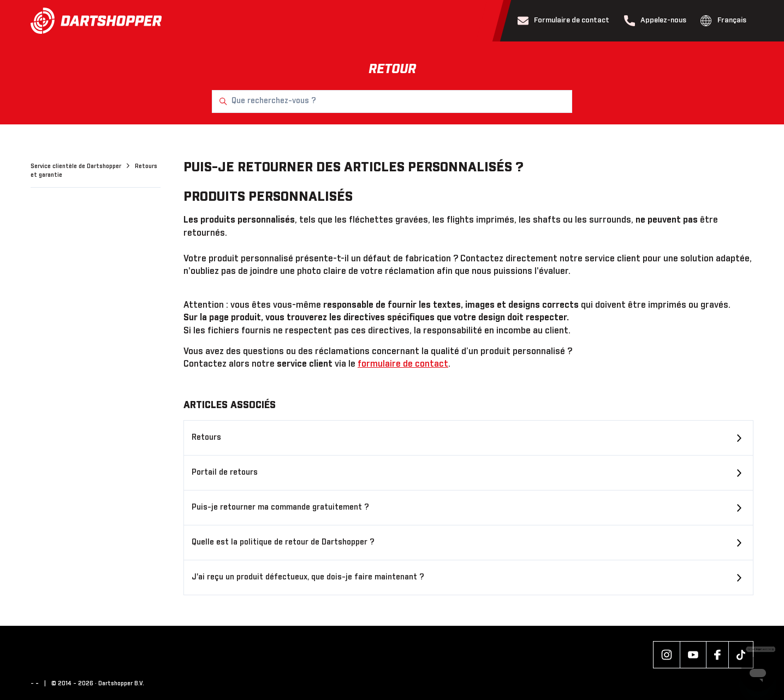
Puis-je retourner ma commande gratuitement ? (280, 507)
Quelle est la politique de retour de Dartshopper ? (283, 542)
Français (723, 21)
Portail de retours (225, 472)
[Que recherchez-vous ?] (392, 101)
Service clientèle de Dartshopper (77, 166)
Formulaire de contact (564, 21)
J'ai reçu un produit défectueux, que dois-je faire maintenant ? (308, 577)
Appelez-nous (655, 21)
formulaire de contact (403, 364)
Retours (206, 438)
